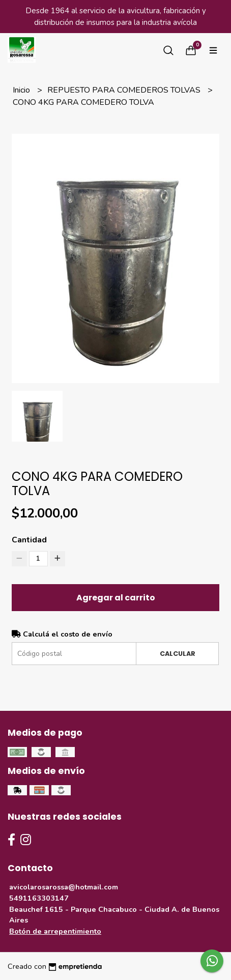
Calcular (178, 654)
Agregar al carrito (116, 598)
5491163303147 (39, 898)
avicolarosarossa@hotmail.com (64, 887)
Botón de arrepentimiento (55, 931)
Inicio (22, 90)
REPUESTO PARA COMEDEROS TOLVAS (125, 90)
